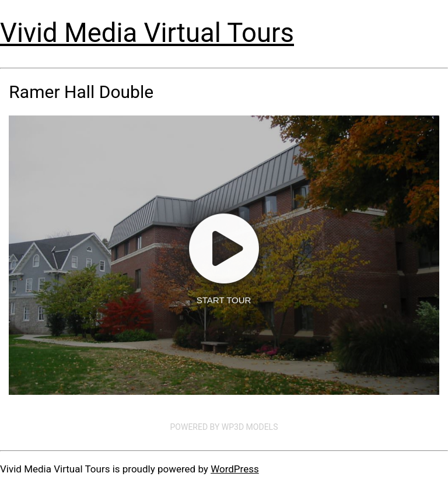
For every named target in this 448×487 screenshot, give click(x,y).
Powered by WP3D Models (224, 427)
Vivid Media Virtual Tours (147, 33)
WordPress (235, 469)
